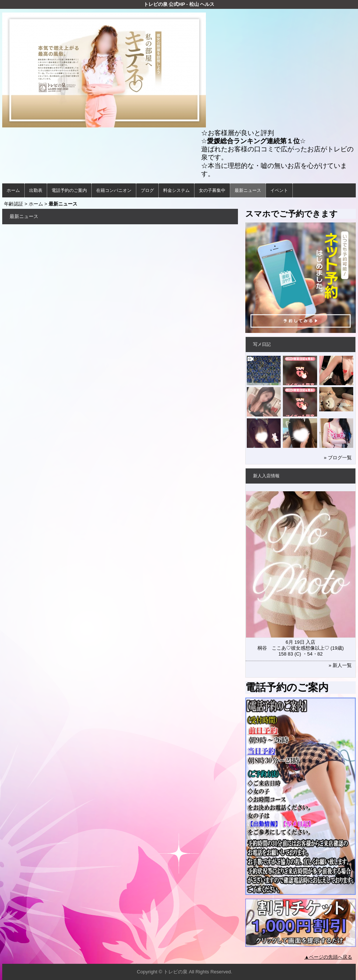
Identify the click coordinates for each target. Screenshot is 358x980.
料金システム (176, 190)
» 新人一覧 (340, 665)
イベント (279, 190)
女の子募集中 (212, 190)
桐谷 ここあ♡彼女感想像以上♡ (293, 648)
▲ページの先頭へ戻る (328, 957)
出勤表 (36, 190)
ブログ (147, 190)
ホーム (13, 190)
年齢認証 (14, 204)
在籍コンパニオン (114, 190)
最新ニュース (248, 190)
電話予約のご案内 (69, 190)
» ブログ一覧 (338, 458)
